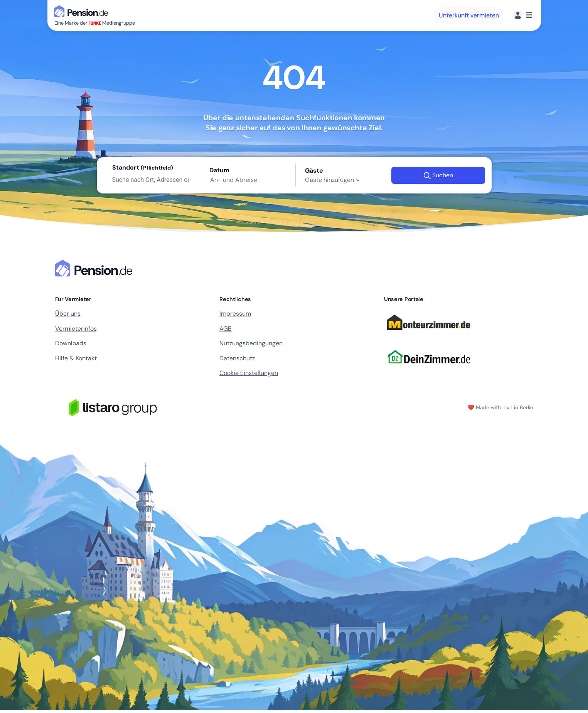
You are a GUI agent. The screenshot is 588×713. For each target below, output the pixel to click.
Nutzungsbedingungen (251, 343)
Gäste (314, 171)
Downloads (71, 343)
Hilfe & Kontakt (76, 358)
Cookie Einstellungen (249, 373)
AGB (226, 329)
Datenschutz (237, 358)
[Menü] (523, 15)
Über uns (68, 314)
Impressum (235, 314)
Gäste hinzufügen (333, 180)
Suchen (438, 175)
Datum (219, 170)
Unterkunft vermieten (469, 15)
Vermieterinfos (76, 329)
